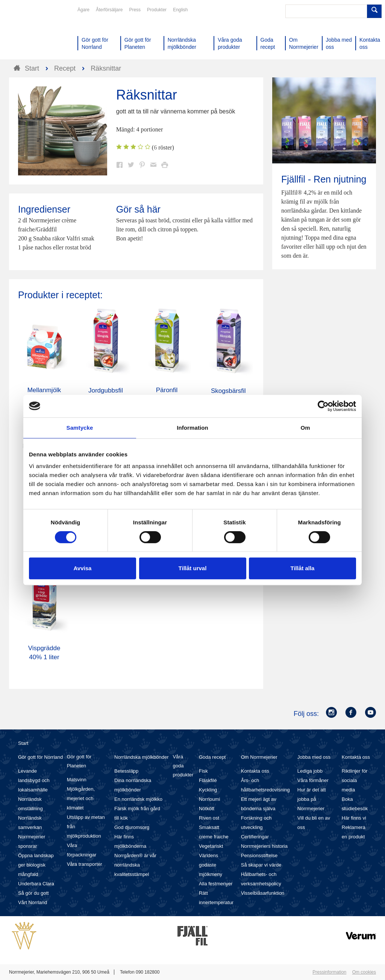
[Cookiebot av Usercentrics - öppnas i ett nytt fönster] (323, 406)
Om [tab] (305, 428)
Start (23, 743)
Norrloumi (209, 799)
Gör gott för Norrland (40, 757)
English (180, 10)
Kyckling (208, 790)
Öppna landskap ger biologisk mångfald (36, 865)
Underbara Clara (36, 884)
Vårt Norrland (33, 902)
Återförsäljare (109, 10)
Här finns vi (354, 818)
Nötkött (207, 809)
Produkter (157, 10)
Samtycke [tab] (80, 428)
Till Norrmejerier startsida (38, 33)
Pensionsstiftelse (259, 855)
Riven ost (209, 818)
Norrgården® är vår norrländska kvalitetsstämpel (135, 865)
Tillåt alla (303, 568)
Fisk (203, 771)
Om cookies (364, 972)
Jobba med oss (314, 757)
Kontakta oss (255, 771)
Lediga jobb (310, 771)
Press (135, 10)
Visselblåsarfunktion (263, 893)
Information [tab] (192, 428)
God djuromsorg (132, 827)
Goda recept (212, 757)
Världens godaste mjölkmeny (211, 865)
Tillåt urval (193, 568)
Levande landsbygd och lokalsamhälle (34, 780)
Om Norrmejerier (259, 757)
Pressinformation (329, 972)
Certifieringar (255, 837)
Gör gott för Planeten (79, 761)
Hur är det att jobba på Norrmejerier (312, 799)
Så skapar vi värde (261, 865)
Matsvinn (77, 780)
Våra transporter (85, 864)
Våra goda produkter (183, 766)
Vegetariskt (211, 846)
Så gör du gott (33, 893)
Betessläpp (126, 771)
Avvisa (83, 568)
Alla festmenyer (216, 884)
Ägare (83, 10)
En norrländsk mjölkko (138, 799)
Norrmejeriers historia (264, 846)
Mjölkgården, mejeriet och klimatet (81, 798)
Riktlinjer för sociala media (355, 780)
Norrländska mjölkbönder (142, 757)
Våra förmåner (313, 780)
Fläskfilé (208, 780)
